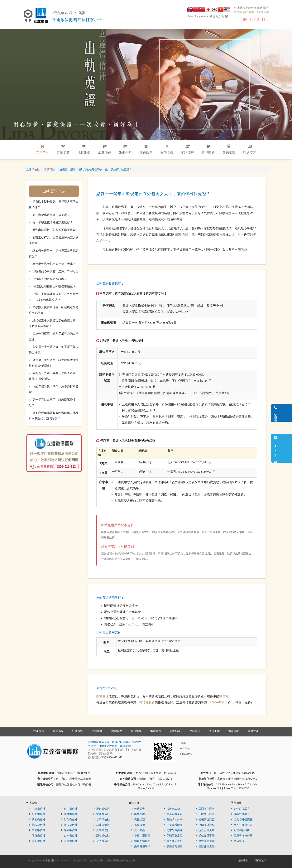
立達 (33, 169)
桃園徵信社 (37, 825)
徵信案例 (156, 731)
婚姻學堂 (125, 149)
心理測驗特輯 (240, 830)
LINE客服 (287, 448)
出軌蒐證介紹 (54, 191)
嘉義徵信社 (69, 830)
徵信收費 (167, 149)
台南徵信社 (69, 836)
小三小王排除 (141, 836)
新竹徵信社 (37, 836)
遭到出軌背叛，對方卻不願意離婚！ (55, 230)
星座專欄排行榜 (242, 836)
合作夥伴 (136, 731)
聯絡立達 (250, 149)
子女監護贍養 (173, 825)
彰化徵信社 (69, 820)
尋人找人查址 (173, 841)
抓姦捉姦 (138, 820)
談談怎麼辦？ (240, 814)
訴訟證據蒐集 (205, 830)
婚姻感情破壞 (141, 846)
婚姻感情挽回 (141, 841)
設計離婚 (138, 830)
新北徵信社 (37, 820)
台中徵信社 (69, 809)
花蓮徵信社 (101, 825)
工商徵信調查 (205, 809)
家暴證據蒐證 (173, 814)
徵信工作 (214, 731)
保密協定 (195, 731)
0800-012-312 (255, 19)
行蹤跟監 (78, 731)
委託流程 (188, 149)
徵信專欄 (238, 841)
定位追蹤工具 (240, 809)
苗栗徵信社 (37, 841)
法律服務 (97, 731)
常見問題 (208, 149)
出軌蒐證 (138, 814)
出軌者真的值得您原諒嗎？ (50, 279)
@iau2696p (186, 754)
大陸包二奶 (172, 809)
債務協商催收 (173, 846)
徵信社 (224, 696)
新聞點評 (175, 731)
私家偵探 (58, 731)
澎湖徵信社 (101, 836)
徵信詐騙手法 (205, 836)
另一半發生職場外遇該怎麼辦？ (53, 222)
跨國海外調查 (205, 825)
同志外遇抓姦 (173, 830)
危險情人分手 (173, 820)
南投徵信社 (69, 825)
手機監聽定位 (173, 836)
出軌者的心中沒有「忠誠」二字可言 (55, 271)
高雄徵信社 (69, 841)
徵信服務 (146, 149)
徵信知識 (229, 149)
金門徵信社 (101, 841)
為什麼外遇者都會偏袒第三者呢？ (54, 264)
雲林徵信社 (69, 814)
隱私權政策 (260, 861)
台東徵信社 (101, 820)
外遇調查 (138, 809)
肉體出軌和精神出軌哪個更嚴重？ (54, 287)
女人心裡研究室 (242, 825)
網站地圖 (243, 861)
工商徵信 (105, 149)
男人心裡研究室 (242, 820)
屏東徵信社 (101, 809)
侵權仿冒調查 (205, 820)
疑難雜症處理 (205, 846)
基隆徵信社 (37, 809)
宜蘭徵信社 (101, 814)
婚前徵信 (138, 825)
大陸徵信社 (101, 830)
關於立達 (103, 696)
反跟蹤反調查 (205, 814)
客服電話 (287, 413)
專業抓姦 (63, 149)
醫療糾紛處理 (205, 841)
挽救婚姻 (84, 149)
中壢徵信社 (37, 830)
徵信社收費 (147, 702)
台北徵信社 (37, 814)
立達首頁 (39, 731)
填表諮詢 (234, 731)
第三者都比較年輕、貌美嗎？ (51, 215)
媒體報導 (117, 731)
